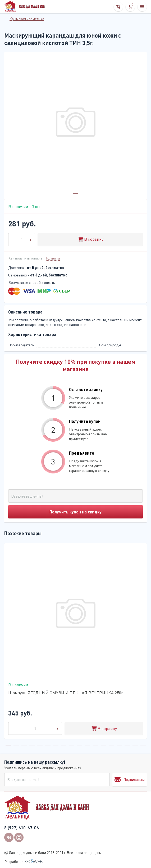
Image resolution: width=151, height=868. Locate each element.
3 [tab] (24, 745)
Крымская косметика (27, 19)
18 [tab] (143, 745)
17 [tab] (135, 745)
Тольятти (53, 258)
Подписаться (130, 780)
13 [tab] (103, 745)
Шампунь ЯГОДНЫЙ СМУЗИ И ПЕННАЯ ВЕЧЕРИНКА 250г (66, 693)
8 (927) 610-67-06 (22, 828)
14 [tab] (111, 745)
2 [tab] (16, 745)
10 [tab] (80, 745)
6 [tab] (48, 745)
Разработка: (23, 862)
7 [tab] (56, 745)
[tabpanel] (75, 124)
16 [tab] (127, 745)
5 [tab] (40, 745)
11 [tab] (88, 745)
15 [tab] (119, 745)
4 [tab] (32, 745)
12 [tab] (95, 745)
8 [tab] (64, 745)
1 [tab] (76, 193)
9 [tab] (72, 745)
